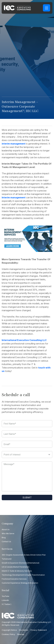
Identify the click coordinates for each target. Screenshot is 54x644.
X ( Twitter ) (6, 604)
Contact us (6, 542)
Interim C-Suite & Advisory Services (17, 571)
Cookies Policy (8, 634)
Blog (4, 538)
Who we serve (8, 534)
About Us (6, 530)
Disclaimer (24, 630)
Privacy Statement (39, 630)
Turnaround (7, 559)
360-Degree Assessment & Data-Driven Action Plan (24, 555)
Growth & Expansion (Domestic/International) (21, 563)
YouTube (5, 596)
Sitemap (21, 634)
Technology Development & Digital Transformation (23, 575)
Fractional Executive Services (14, 579)
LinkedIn (5, 600)
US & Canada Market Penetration (15, 567)
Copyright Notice (9, 630)
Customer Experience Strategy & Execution (20, 583)
